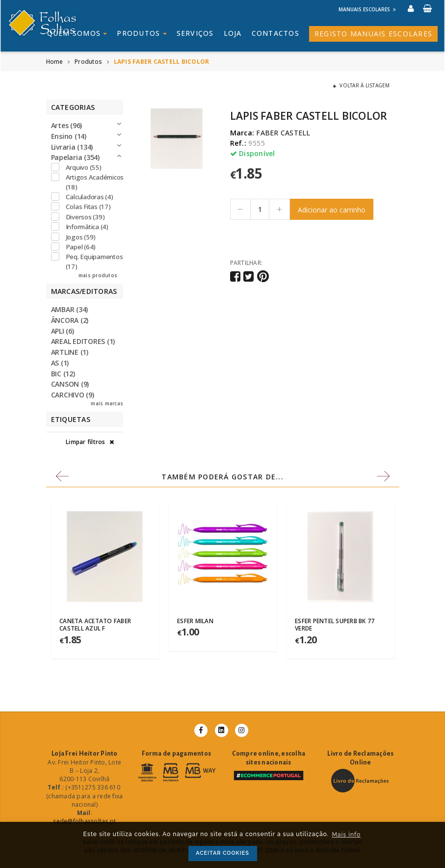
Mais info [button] (346, 835)
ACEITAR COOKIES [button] (222, 853)
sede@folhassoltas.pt (84, 821)
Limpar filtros (90, 442)
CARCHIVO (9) (73, 395)
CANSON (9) (70, 384)
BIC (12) (63, 374)
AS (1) (60, 363)
